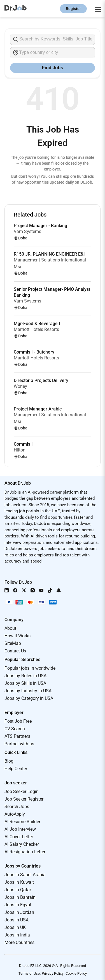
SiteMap (13, 643)
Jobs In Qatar (18, 890)
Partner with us (19, 744)
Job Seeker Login (22, 792)
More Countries (19, 942)
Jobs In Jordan (19, 912)
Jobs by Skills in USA (25, 683)
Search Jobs (17, 807)
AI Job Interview (20, 829)
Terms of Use (29, 973)
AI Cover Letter (19, 837)
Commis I (23, 444)
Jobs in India (17, 935)
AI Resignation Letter (25, 852)
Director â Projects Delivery (41, 380)
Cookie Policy (76, 973)
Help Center (16, 769)
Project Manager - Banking (40, 226)
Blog (9, 761)
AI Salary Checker (22, 844)
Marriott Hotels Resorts (36, 329)
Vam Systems (27, 231)
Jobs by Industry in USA (28, 691)
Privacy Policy (53, 973)
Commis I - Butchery (34, 352)
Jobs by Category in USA (29, 698)
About (10, 628)
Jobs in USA (17, 920)
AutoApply (15, 814)
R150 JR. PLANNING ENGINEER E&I (49, 254)
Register (73, 9)
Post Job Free (18, 721)
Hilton (20, 450)
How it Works (17, 636)
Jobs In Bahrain (20, 897)
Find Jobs (53, 68)
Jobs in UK (15, 927)
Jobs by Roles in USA (25, 676)
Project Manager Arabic (38, 409)
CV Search (15, 729)
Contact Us (15, 651)
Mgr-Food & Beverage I (37, 324)
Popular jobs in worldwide (30, 668)
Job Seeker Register (24, 799)
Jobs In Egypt (18, 905)
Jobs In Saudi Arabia (25, 875)
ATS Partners (17, 736)
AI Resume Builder (22, 822)
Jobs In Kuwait (19, 882)
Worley (20, 386)
